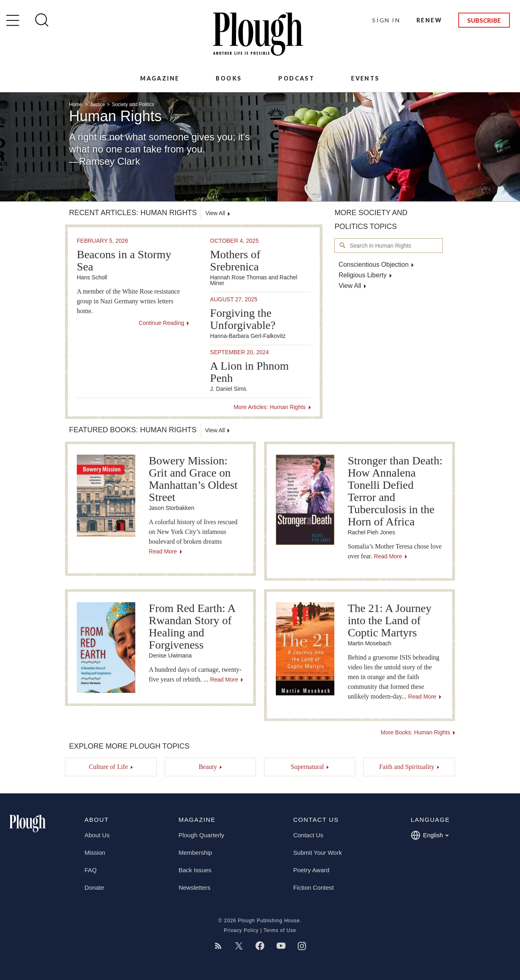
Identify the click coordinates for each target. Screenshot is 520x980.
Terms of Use (280, 930)
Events (365, 78)
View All (350, 286)
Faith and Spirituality (407, 767)
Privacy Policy (241, 930)
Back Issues (195, 870)
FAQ (91, 870)
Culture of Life (108, 767)
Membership (195, 853)
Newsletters (194, 887)
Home (76, 105)
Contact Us (308, 835)
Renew (429, 20)
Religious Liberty (362, 275)
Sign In (386, 20)
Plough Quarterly (201, 835)
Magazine (160, 78)
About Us (97, 835)
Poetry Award (311, 870)
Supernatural (307, 767)
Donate (94, 887)
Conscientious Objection (374, 265)
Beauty (208, 767)
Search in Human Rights (343, 245)
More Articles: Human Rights (270, 407)
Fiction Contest (314, 887)
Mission (95, 853)
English (430, 835)
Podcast (296, 78)
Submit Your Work (318, 853)
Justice (98, 105)
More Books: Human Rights (415, 732)
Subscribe (484, 20)
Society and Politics (133, 105)
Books (229, 78)
